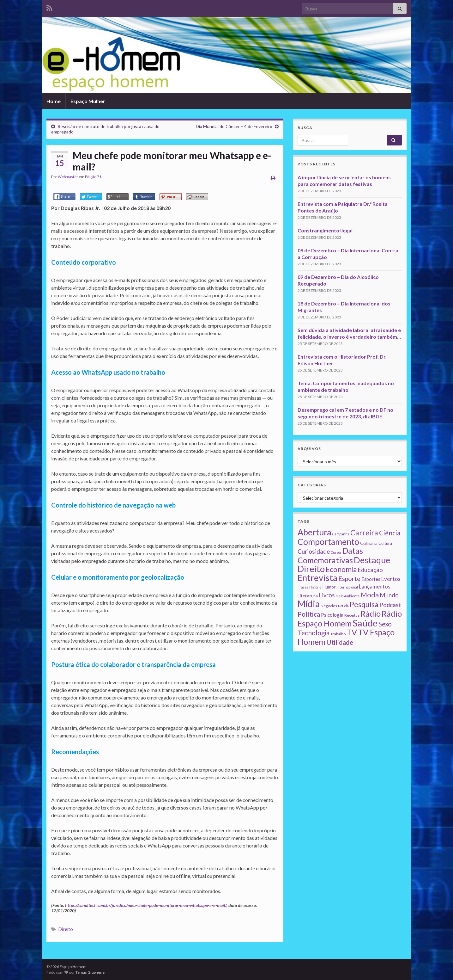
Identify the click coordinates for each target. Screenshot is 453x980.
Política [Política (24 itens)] (309, 614)
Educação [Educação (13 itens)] (370, 570)
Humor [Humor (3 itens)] (329, 587)
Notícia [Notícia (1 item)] (343, 606)
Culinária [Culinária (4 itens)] (369, 543)
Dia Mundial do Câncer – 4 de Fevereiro (234, 126)
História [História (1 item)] (315, 587)
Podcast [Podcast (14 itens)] (390, 605)
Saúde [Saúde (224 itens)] (365, 623)
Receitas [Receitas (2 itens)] (352, 615)
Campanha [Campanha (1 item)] (341, 534)
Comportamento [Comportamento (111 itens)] (328, 542)
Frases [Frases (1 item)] (303, 587)
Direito (66, 929)
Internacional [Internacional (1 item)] (347, 587)
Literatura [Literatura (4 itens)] (308, 596)
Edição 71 (93, 177)
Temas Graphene (90, 972)
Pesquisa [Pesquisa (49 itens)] (364, 604)
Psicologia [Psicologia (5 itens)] (332, 615)
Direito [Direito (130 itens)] (311, 569)
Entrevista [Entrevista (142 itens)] (317, 578)
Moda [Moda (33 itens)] (370, 595)
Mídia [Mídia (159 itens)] (309, 604)
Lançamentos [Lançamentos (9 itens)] (375, 586)
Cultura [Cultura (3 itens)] (385, 543)
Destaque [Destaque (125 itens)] (372, 560)
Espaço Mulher (88, 101)
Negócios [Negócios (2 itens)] (329, 606)
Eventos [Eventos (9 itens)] (391, 579)
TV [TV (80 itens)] (352, 632)
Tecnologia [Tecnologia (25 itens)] (314, 633)
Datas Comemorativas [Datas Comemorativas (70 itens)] (330, 555)
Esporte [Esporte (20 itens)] (349, 578)
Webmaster (68, 177)
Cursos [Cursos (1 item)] (336, 552)
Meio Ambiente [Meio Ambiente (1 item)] (348, 596)
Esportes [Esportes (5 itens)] (371, 579)
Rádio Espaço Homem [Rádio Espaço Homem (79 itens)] (350, 618)
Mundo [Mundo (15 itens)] (389, 595)
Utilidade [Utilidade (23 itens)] (340, 642)
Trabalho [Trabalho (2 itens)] (338, 634)
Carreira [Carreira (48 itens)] (364, 533)
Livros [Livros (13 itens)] (327, 595)
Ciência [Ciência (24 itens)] (390, 533)
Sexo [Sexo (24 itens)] (385, 624)
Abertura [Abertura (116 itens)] (314, 532)
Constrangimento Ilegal (325, 230)
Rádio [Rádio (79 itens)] (371, 613)
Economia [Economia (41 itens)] (341, 569)
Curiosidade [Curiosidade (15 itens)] (314, 551)
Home (54, 101)
